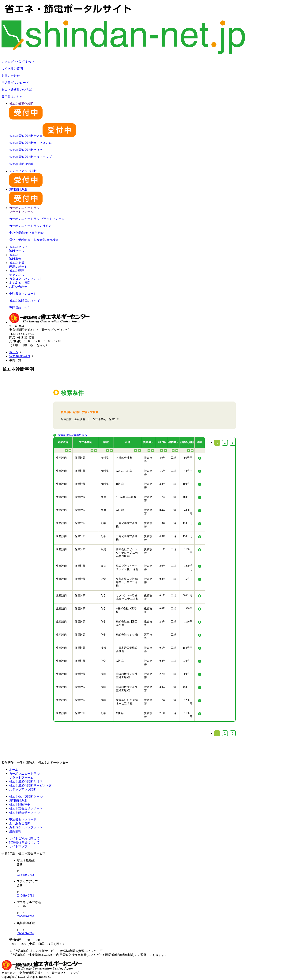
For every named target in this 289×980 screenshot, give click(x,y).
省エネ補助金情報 (21, 164)
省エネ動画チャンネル (24, 812)
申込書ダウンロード (15, 83)
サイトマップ (18, 846)
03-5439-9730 (25, 916)
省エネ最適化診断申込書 (43, 136)
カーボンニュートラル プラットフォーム (37, 219)
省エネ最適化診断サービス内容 (30, 143)
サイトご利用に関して (24, 838)
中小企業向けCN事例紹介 (26, 233)
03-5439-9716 (25, 933)
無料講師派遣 (18, 800)
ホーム (14, 352)
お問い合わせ (11, 76)
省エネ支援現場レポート (26, 808)
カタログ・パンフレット (18, 62)
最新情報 (15, 831)
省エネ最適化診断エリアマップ (30, 157)
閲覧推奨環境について (24, 842)
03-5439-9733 (25, 896)
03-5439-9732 (25, 875)
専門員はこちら (12, 97)
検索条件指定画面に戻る (72, 435)
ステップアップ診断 (23, 789)
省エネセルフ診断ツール (26, 796)
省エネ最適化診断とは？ (26, 150)
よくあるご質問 (12, 69)
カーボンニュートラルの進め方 (30, 226)
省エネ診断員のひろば (17, 90)
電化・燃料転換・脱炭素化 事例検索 (34, 240)
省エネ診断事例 (20, 356)
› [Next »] (233, 733)
